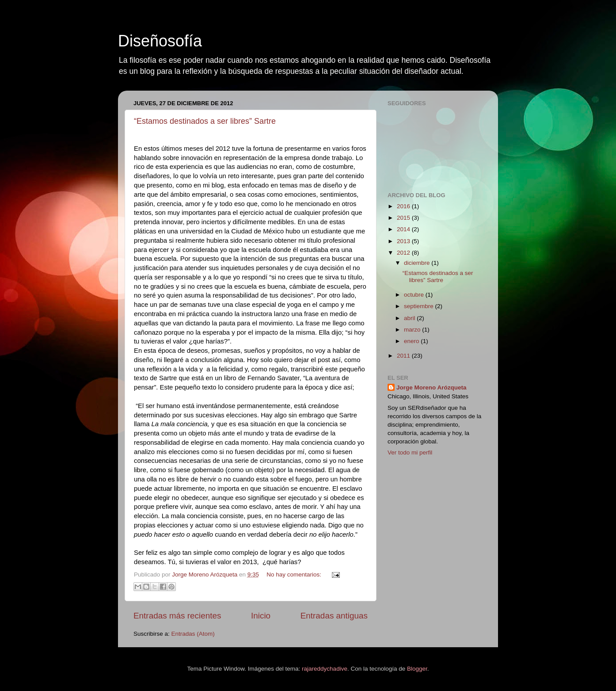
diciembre (418, 263)
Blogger (417, 669)
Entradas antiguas (334, 616)
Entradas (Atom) (193, 634)
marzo (413, 330)
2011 (404, 356)
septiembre (420, 306)
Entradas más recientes (177, 616)
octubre (415, 295)
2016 (404, 206)
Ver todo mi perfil (410, 452)
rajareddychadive (325, 669)
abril (410, 318)
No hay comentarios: (295, 575)
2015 (404, 218)
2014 (404, 229)
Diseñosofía (160, 41)
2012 (404, 253)
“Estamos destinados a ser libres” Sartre (205, 121)
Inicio (261, 616)
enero (412, 341)
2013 (404, 241)
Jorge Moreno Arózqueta (432, 387)
